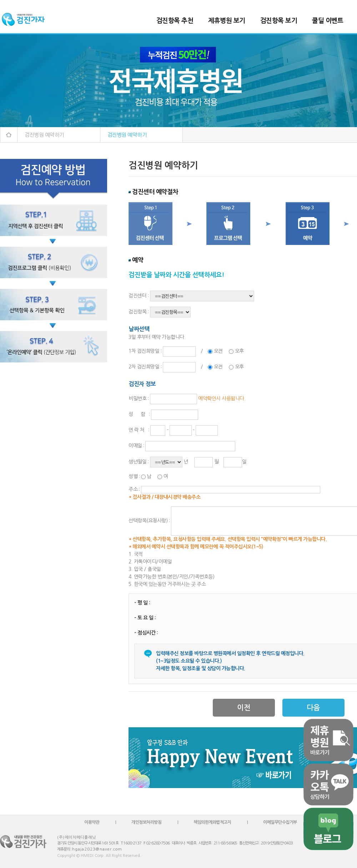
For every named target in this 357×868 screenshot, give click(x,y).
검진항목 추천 (175, 21)
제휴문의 (64, 849)
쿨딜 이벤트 (328, 21)
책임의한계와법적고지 (212, 822)
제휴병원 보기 (227, 21)
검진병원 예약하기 (44, 135)
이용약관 (92, 822)
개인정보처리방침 (146, 822)
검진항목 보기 (279, 21)
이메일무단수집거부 (280, 822)
